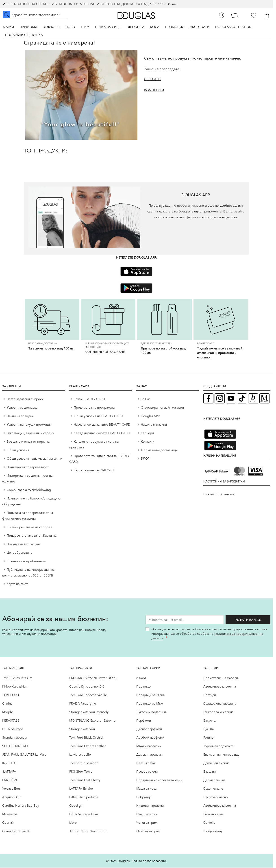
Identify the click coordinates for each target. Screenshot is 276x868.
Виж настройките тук (219, 495)
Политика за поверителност (28, 467)
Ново (70, 27)
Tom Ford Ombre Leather (88, 746)
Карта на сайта (17, 584)
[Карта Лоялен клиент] (235, 15)
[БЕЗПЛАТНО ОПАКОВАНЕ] (108, 320)
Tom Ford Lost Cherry (85, 780)
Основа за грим (148, 832)
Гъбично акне (213, 814)
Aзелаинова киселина (220, 687)
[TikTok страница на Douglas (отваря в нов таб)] (242, 399)
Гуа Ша (209, 729)
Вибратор (144, 797)
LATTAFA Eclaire (81, 789)
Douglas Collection (233, 27)
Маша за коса (146, 789)
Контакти (148, 442)
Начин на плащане (20, 416)
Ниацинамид (213, 832)
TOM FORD (11, 695)
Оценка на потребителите (26, 562)
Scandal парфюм (14, 738)
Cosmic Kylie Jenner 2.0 (87, 687)
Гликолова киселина (218, 712)
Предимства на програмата (94, 408)
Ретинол (209, 738)
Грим (85, 27)
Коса (155, 27)
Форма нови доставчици (159, 450)
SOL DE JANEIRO (15, 746)
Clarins (7, 704)
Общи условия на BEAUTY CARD (98, 416)
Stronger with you (82, 729)
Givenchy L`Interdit (16, 832)
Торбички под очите (218, 746)
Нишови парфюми (150, 806)
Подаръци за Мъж (150, 704)
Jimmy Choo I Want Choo (88, 832)
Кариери (147, 433)
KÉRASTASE (11, 721)
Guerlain (8, 823)
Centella (209, 823)
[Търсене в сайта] (35, 15)
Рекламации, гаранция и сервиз (30, 433)
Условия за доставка (22, 408)
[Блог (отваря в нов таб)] (253, 399)
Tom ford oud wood (84, 763)
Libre (73, 823)
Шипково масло (216, 797)
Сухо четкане (213, 789)
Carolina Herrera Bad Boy (21, 806)
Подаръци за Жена (150, 695)
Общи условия (18, 450)
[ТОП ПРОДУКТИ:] (136, 161)
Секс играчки (146, 763)
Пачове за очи (147, 772)
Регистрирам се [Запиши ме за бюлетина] (248, 620)
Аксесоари (200, 27)
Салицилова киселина (220, 704)
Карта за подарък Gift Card (94, 471)
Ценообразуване (20, 553)
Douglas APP (150, 416)
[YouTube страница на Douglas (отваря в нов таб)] (231, 399)
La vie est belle (80, 755)
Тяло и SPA (135, 27)
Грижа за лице (108, 27)
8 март (141, 678)
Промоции (175, 27)
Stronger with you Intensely (89, 712)
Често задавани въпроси (25, 399)
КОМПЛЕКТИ (154, 90)
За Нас (146, 399)
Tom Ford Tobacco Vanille (88, 695)
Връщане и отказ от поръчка (28, 442)
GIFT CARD (152, 79)
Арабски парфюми (150, 738)
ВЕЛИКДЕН (51, 27)
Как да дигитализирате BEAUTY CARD (102, 433)
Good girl (76, 806)
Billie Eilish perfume (84, 797)
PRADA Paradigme (83, 704)
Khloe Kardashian (15, 687)
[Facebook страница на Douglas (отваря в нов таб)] (208, 399)
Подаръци (144, 687)
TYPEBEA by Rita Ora (17, 678)
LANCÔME (10, 780)
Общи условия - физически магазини (34, 459)
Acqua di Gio (12, 797)
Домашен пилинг (216, 763)
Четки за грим (147, 823)
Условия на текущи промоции (30, 425)
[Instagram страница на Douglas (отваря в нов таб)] (220, 399)
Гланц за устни (147, 814)
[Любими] (254, 15)
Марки (8, 27)
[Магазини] (222, 15)
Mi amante (10, 814)
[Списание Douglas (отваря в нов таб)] (264, 399)
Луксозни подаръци (151, 712)
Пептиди (210, 695)
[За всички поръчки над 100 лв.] (52, 320)
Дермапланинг (214, 780)
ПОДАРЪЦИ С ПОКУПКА (24, 35)
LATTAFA (9, 772)
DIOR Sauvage (13, 729)
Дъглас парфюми (149, 729)
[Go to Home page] (136, 16)
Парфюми (28, 27)
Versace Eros (11, 789)
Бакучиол (210, 721)
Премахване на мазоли (221, 678)
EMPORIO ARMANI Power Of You (93, 678)
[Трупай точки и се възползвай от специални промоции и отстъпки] (221, 320)
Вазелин (210, 772)
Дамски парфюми (149, 755)
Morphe (8, 712)
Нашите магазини (154, 425)
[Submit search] (7, 15)
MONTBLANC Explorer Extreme (92, 721)
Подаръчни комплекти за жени (159, 780)
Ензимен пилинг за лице (221, 755)
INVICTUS (9, 763)
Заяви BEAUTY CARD (89, 399)
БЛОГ (145, 459)
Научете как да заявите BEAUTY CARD (102, 425)
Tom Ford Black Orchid (86, 738)
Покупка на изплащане (24, 544)
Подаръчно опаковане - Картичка (32, 536)
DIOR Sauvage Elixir (84, 814)
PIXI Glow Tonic (81, 772)
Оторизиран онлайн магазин (162, 408)
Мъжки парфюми (149, 746)
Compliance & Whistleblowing (29, 490)
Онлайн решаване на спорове (29, 527)
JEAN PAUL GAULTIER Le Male (24, 755)
